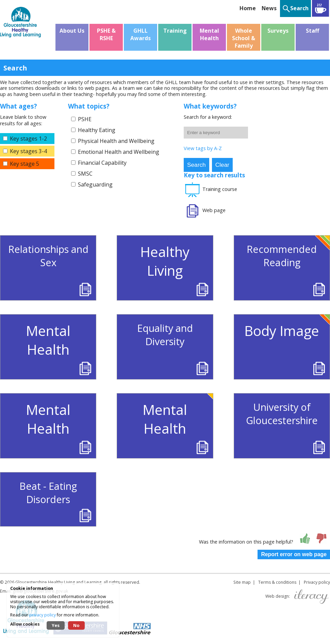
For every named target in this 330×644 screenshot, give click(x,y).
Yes (56, 625)
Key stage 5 (24, 164)
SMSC (85, 174)
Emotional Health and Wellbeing (119, 152)
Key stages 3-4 (28, 151)
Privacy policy (317, 582)
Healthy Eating (97, 130)
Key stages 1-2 (28, 139)
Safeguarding (95, 184)
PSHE (85, 119)
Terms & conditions (277, 582)
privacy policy (43, 615)
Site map (242, 582)
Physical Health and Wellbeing (116, 141)
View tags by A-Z (203, 148)
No (76, 625)
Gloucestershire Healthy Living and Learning (58, 582)
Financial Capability (102, 163)
